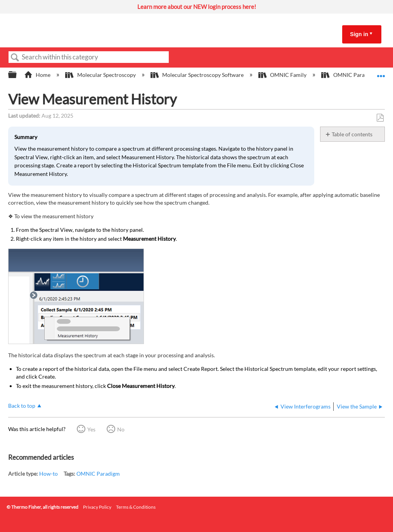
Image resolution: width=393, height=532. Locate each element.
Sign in (359, 34)
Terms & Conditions (136, 507)
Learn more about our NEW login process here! (197, 7)
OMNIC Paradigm (98, 474)
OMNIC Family (283, 75)
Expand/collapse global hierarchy (17, 75)
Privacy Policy (97, 507)
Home (38, 75)
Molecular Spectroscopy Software (198, 75)
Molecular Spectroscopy (101, 75)
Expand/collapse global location (381, 72)
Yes (91, 429)
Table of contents (352, 134)
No (121, 429)
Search (15, 58)
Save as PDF (380, 118)
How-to (48, 474)
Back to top (22, 406)
